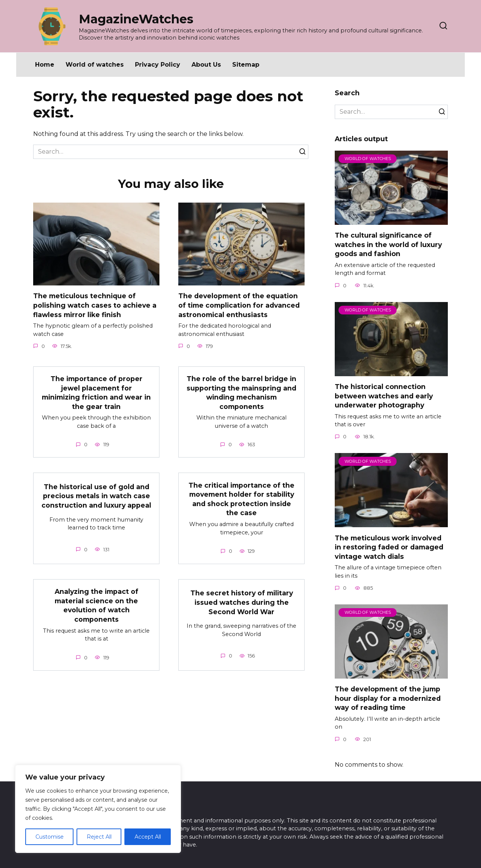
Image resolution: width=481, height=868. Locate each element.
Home (45, 65)
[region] (98, 809)
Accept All (148, 837)
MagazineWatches (136, 19)
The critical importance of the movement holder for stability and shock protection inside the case (241, 499)
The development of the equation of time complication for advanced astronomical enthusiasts (239, 305)
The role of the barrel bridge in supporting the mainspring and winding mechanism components (241, 393)
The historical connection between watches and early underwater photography (384, 396)
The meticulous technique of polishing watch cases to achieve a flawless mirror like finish (95, 305)
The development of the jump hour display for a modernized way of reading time (388, 698)
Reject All (99, 837)
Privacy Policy (158, 65)
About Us (206, 65)
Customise (50, 837)
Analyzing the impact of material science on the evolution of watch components (96, 605)
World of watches (95, 65)
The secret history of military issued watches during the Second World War (242, 602)
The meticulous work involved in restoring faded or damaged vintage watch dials (389, 547)
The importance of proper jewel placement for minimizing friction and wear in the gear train (96, 393)
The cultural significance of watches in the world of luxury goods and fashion (388, 244)
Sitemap (246, 65)
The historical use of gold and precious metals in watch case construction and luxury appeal (97, 496)
